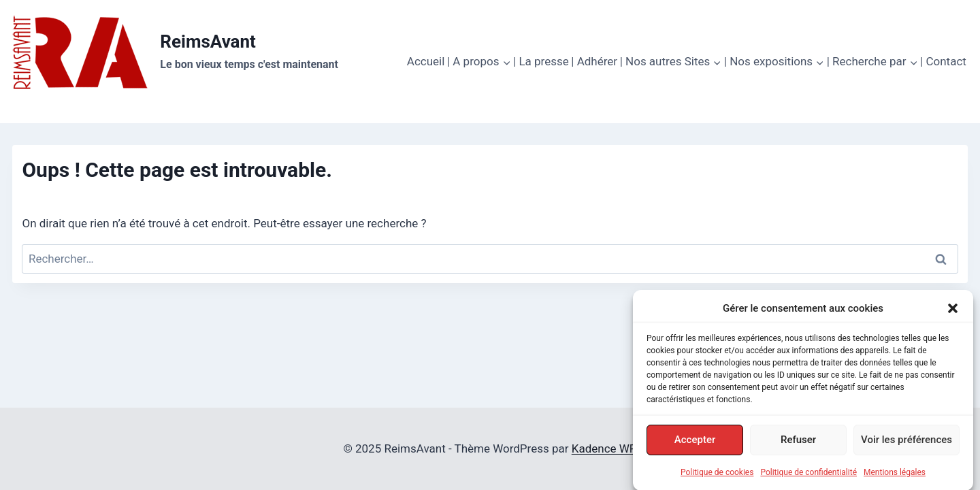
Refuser (798, 443)
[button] (953, 312)
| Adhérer (594, 61)
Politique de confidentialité (808, 476)
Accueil (426, 61)
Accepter (695, 443)
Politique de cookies (717, 476)
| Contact (943, 61)
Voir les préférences (906, 443)
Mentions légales (895, 476)
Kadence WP (604, 448)
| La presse (541, 61)
